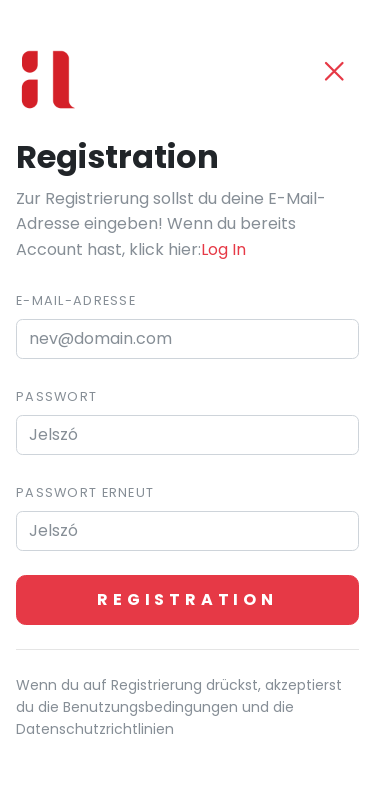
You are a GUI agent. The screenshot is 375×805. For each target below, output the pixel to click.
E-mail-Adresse (76, 300)
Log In (223, 249)
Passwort (56, 396)
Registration (187, 599)
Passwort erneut (85, 492)
